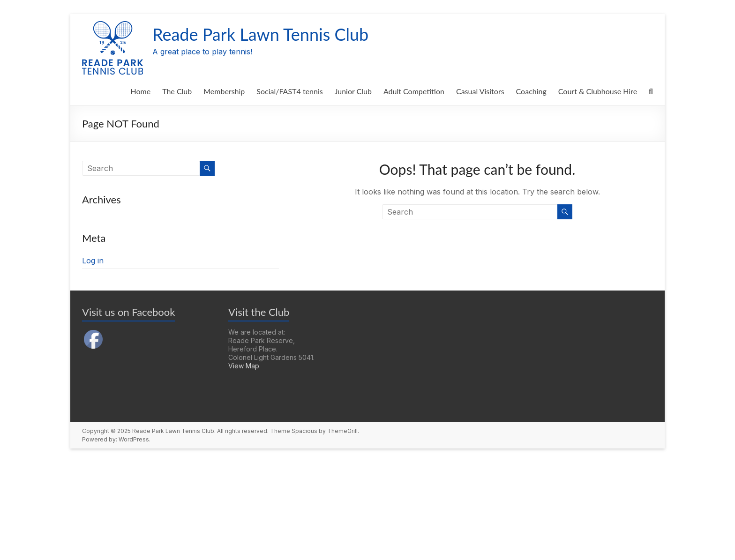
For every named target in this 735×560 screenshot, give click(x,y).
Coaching (531, 91)
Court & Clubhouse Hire (598, 91)
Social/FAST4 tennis (289, 91)
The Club (177, 91)
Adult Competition (414, 91)
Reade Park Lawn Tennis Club (260, 34)
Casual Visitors (480, 91)
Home (140, 91)
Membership (224, 91)
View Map (244, 366)
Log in (93, 261)
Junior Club (353, 91)
